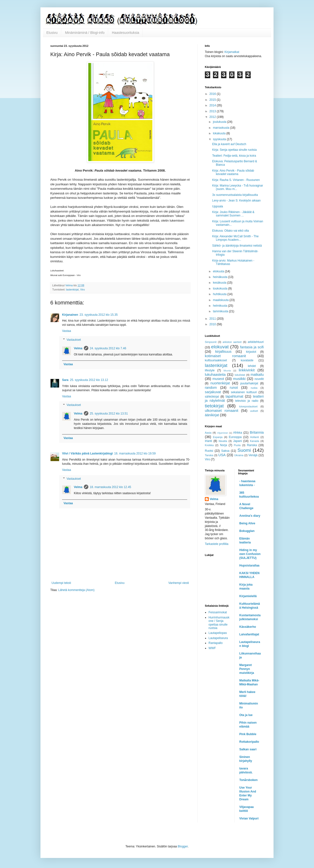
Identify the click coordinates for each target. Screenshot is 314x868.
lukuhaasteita (215, 375)
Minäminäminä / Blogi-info (85, 33)
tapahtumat (235, 396)
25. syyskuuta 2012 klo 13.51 (109, 414)
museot (218, 379)
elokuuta (219, 271)
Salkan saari (248, 749)
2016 (213, 94)
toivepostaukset (248, 406)
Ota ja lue (246, 715)
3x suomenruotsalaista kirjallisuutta (235, 195)
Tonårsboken (249, 780)
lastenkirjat (72, 289)
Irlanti (208, 441)
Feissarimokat (218, 612)
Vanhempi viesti (179, 583)
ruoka (254, 388)
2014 (213, 105)
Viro (83, 289)
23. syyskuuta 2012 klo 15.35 (98, 315)
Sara (65, 380)
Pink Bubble (248, 734)
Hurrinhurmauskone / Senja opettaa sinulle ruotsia (219, 623)
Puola (237, 445)
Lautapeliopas (218, 633)
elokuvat (220, 347)
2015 (213, 100)
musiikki (239, 379)
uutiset (254, 411)
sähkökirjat (212, 397)
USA (222, 455)
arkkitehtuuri (256, 342)
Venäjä (253, 455)
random (211, 388)
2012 (213, 117)
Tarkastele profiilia (217, 544)
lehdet (252, 366)
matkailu (257, 375)
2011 (213, 319)
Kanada (255, 441)
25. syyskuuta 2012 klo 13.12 (89, 380)
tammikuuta (221, 311)
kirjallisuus (223, 352)
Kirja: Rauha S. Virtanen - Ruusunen (236, 180)
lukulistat (240, 375)
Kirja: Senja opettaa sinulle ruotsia (234, 150)
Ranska (252, 445)
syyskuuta (220, 139)
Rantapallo (216, 643)
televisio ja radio (247, 401)
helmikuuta (220, 306)
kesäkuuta (220, 283)
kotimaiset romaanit (225, 356)
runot (234, 388)
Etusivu (52, 33)
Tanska (209, 455)
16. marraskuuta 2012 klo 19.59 (135, 453)
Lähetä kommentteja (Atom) (76, 590)
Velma (78, 348)
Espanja (218, 437)
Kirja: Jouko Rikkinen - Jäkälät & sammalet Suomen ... (233, 214)
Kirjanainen (70, 315)
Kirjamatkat (232, 52)
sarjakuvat (213, 392)
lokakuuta (220, 133)
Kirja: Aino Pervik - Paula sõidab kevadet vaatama (233, 172)
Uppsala (218, 206)
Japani (237, 441)
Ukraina (239, 455)
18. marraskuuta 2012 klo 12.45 (111, 487)
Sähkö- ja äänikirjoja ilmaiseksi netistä (237, 246)
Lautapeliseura (218, 638)
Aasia (208, 433)
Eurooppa (235, 437)
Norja (224, 445)
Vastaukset (74, 340)
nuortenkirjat (220, 383)
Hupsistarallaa (249, 566)
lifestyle (210, 370)
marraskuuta (222, 128)
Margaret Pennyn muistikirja (247, 669)
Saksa (225, 451)
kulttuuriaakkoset (216, 360)
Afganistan (223, 433)
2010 (213, 324)
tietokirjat (214, 406)
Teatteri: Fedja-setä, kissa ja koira (234, 156)
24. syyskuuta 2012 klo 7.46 (108, 348)
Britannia (257, 432)
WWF (212, 648)
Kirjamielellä (248, 596)
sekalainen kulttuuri (244, 392)
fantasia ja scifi (252, 347)
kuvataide (247, 360)
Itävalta (223, 441)
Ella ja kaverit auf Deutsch (229, 144)
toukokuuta (221, 289)
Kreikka (209, 445)
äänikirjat (212, 415)
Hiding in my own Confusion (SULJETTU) (250, 554)
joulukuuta (220, 122)
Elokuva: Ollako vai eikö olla (230, 231)
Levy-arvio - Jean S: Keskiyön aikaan (236, 201)
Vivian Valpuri (249, 818)
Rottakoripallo (249, 742)
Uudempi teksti (61, 583)
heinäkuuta (221, 277)
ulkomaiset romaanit (222, 411)
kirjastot (251, 352)
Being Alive (247, 523)
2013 (213, 111)
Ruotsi (209, 451)
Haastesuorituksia (125, 33)
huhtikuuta (220, 294)
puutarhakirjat (249, 383)
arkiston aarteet (232, 342)
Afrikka (238, 433)
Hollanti (254, 437)
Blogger (183, 846)
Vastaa (66, 331)
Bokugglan (247, 531)
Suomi (244, 450)
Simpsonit (211, 342)
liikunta (227, 371)
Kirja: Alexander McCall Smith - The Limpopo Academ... (235, 238)
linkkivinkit (247, 370)
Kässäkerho (248, 627)
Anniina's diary (250, 516)
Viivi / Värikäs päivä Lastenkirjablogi (87, 453)
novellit (259, 379)
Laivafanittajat (249, 634)
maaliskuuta (221, 300)
